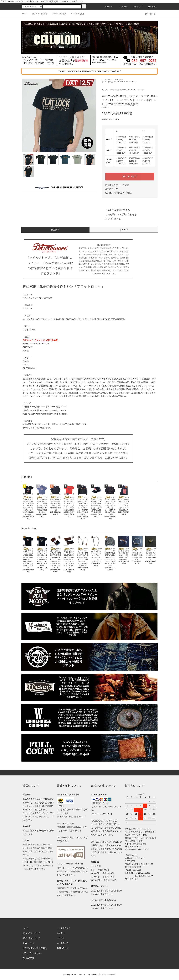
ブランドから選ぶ (58, 14)
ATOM (31, 958)
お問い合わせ (148, 14)
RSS (25, 958)
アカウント (108, 7)
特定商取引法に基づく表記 (118, 193)
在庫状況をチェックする (117, 185)
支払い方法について (32, 933)
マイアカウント (64, 928)
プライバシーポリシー (33, 953)
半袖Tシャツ (119, 80)
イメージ (124, 230)
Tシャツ (111, 80)
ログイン (135, 7)
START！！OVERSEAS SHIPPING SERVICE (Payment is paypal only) (89, 71)
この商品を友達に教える (116, 210)
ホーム (25, 14)
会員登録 (122, 7)
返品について (111, 189)
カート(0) (151, 7)
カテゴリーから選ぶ (38, 14)
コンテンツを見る (76, 14)
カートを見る (63, 943)
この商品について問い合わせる (119, 214)
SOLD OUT (130, 177)
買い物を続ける (111, 219)
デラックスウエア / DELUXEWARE (119, 82)
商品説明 (55, 230)
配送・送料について (32, 938)
